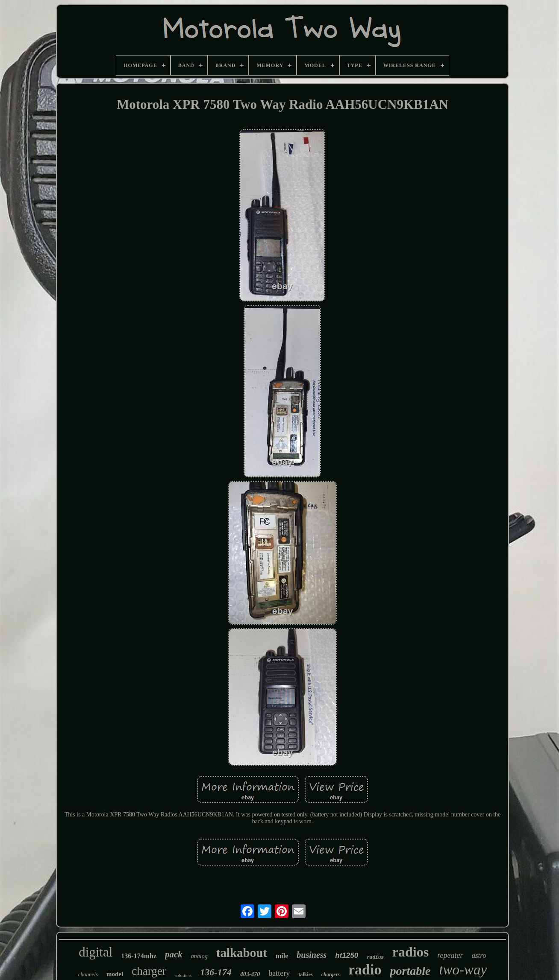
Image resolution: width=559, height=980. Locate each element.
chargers (331, 974)
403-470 (250, 974)
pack (174, 954)
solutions (183, 975)
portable (410, 971)
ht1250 (347, 955)
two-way (463, 970)
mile (282, 956)
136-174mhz (139, 956)
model (115, 974)
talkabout (242, 953)
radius (375, 957)
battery (279, 973)
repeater (450, 955)
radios (410, 952)
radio (365, 970)
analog (199, 956)
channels (88, 974)
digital (96, 952)
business (312, 955)
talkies (305, 974)
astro (479, 955)
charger (149, 971)
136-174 (216, 972)
